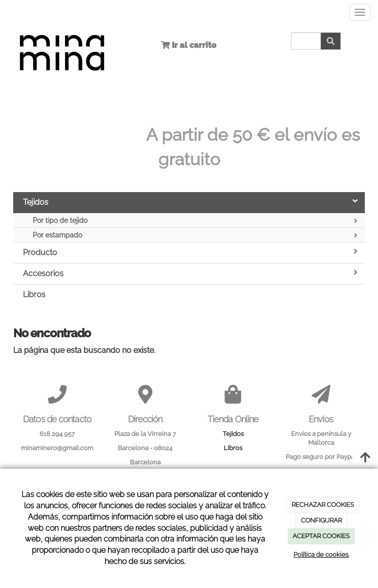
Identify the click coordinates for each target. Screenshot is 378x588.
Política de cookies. (321, 555)
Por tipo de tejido (195, 221)
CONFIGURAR (321, 520)
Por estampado (195, 235)
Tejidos (190, 202)
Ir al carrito (193, 45)
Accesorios (190, 273)
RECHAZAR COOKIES (323, 505)
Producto (190, 252)
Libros (34, 294)
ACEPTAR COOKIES (321, 536)
